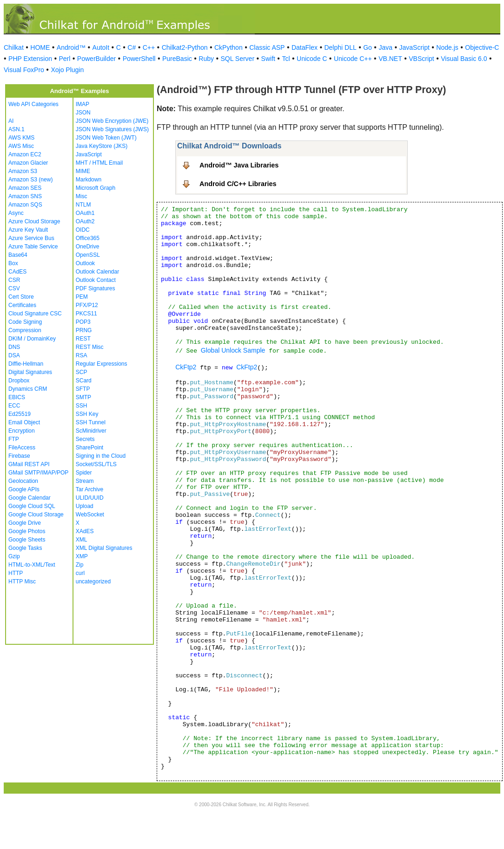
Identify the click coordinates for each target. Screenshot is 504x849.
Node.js (447, 47)
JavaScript (414, 47)
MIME (83, 171)
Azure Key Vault (28, 230)
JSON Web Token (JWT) (106, 138)
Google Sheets (27, 540)
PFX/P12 (87, 305)
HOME (40, 47)
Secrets (85, 439)
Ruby (206, 59)
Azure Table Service (33, 247)
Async (16, 213)
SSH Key (87, 414)
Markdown (89, 180)
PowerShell (139, 59)
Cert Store (21, 297)
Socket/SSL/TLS (96, 464)
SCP (82, 372)
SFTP (83, 389)
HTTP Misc (22, 582)
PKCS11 (86, 314)
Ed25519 (20, 414)
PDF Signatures (96, 288)
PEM (82, 297)
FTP (14, 439)
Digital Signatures (30, 372)
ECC (14, 406)
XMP (82, 556)
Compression (25, 330)
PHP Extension (30, 59)
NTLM (83, 205)
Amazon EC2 (25, 154)
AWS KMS (21, 138)
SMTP (83, 397)
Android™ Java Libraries (239, 165)
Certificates (22, 305)
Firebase (19, 456)
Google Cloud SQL (32, 506)
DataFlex (305, 47)
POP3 (83, 322)
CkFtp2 (186, 367)
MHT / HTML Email (99, 163)
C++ (149, 47)
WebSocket (90, 515)
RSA (82, 355)
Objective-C (482, 47)
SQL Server (237, 59)
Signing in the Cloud (101, 456)
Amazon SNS (25, 196)
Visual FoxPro (24, 70)
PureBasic (177, 59)
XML (82, 540)
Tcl (286, 59)
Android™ (71, 47)
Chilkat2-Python (185, 47)
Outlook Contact (96, 280)
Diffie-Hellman (26, 364)
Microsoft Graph (96, 188)
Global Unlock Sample (233, 350)
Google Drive (25, 523)
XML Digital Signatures (104, 548)
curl (80, 573)
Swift (268, 59)
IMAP (83, 104)
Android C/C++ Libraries (238, 184)
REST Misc (90, 347)
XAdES (85, 531)
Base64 (18, 255)
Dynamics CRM (28, 389)
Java (385, 47)
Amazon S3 (23, 171)
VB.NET (390, 59)
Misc (82, 196)
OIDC (83, 230)
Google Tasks (25, 548)
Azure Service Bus (31, 238)
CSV (14, 288)
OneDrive (88, 247)
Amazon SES (25, 188)
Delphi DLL (340, 47)
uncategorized (93, 582)
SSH (82, 406)
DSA (14, 355)
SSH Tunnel (91, 422)
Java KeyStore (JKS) (102, 146)
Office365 (88, 238)
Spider (84, 473)
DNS (14, 347)
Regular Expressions (102, 364)
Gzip (14, 556)
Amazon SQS (25, 205)
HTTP (16, 573)
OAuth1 (85, 213)
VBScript (421, 59)
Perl (64, 59)
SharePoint (90, 448)
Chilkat (14, 47)
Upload (85, 506)
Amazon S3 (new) (30, 180)
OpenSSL (88, 255)
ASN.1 (17, 129)
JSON (83, 113)
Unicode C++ (353, 59)
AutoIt (101, 47)
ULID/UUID (90, 498)
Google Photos (27, 531)
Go (368, 47)
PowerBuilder (96, 59)
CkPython (229, 47)
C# (132, 47)
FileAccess (22, 448)
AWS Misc (21, 146)
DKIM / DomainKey (32, 339)
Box (13, 263)
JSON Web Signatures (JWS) (112, 129)
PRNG (84, 330)
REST (83, 339)
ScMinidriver (91, 431)
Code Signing (25, 322)
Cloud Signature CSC (35, 314)
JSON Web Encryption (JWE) (112, 121)
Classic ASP (267, 47)
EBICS (17, 397)
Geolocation (23, 481)
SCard (84, 381)
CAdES (17, 272)
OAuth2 (85, 221)
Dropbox (19, 381)
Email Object (24, 422)
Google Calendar (30, 498)
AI (11, 121)
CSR (14, 280)
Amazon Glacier (28, 163)
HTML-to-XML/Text (32, 565)
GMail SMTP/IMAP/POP (38, 473)
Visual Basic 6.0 (464, 59)
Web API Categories (33, 104)
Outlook (85, 263)
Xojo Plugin (67, 70)
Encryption (22, 431)
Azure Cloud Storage (34, 221)
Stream (85, 481)
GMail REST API (29, 464)
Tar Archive (90, 489)
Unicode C (312, 59)
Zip (80, 565)
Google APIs (24, 489)
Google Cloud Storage (36, 515)
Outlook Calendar (97, 272)
